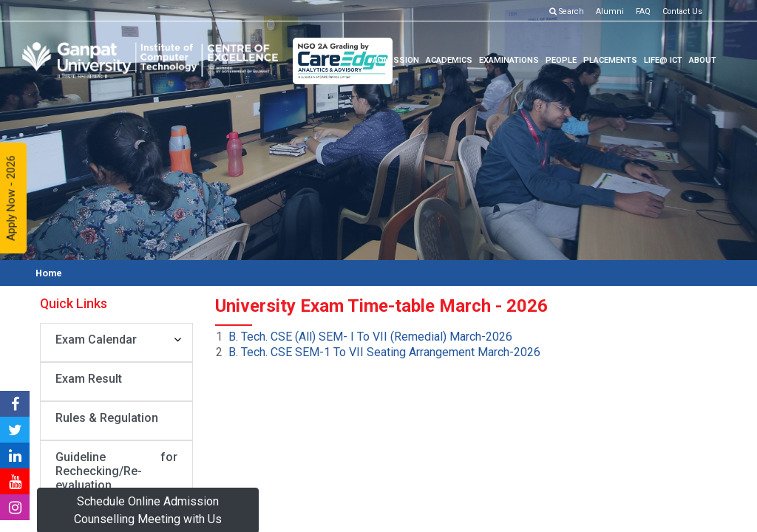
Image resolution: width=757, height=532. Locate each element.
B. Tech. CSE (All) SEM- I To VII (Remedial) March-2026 (370, 337)
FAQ (643, 11)
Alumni (610, 11)
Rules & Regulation (107, 418)
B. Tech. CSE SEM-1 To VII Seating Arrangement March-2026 (384, 352)
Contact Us (682, 11)
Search (568, 11)
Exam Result (89, 379)
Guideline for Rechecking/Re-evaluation (116, 471)
